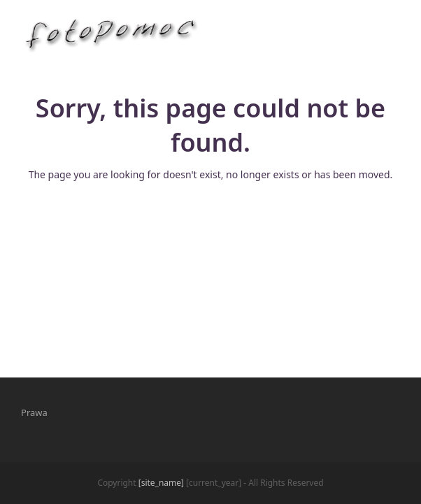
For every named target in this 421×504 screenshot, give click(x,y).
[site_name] (161, 483)
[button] (392, 35)
